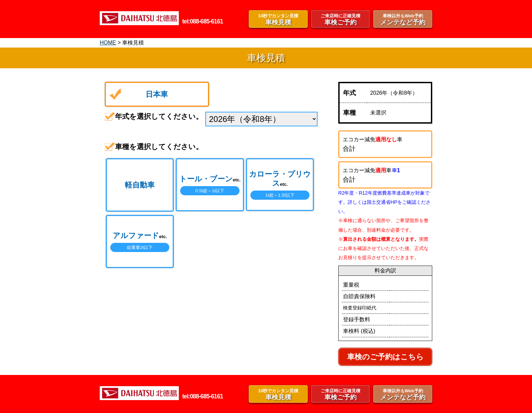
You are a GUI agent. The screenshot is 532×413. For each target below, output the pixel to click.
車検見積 (278, 19)
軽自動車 (140, 185)
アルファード (140, 242)
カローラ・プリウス (280, 185)
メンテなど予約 (403, 19)
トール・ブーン (210, 185)
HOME (108, 43)
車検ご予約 (341, 19)
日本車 (157, 94)
